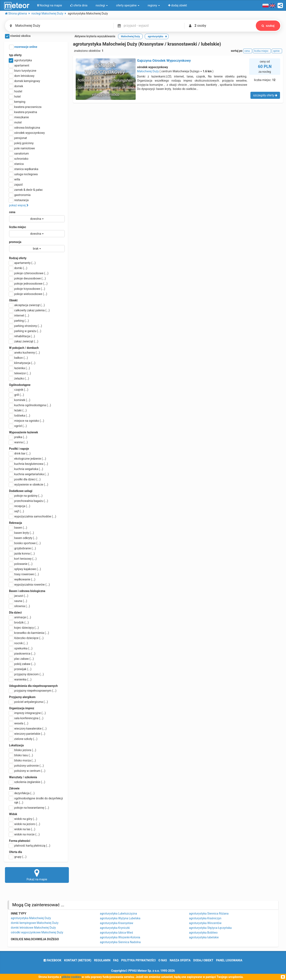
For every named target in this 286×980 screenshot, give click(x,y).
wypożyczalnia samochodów (33, 516)
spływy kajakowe (25, 569)
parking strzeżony (26, 326)
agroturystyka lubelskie (204, 937)
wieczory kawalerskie (28, 729)
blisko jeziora (23, 750)
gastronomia (20, 195)
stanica (16, 164)
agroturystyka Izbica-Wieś (116, 933)
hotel (15, 97)
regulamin (102, 960)
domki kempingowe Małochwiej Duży (35, 923)
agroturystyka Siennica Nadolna (120, 942)
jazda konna (22, 553)
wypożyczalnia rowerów (29, 585)
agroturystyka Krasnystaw (117, 923)
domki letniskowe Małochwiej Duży (33, 928)
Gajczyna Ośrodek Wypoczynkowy (164, 60)
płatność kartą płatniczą (30, 846)
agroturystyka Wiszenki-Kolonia (120, 937)
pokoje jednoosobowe (28, 284)
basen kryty (22, 533)
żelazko (19, 378)
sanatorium (19, 153)
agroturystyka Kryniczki (115, 928)
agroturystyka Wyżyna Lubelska (120, 918)
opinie (277, 51)
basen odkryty (23, 538)
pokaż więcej (19, 205)
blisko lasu (21, 755)
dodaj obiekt (203, 960)
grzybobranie (23, 548)
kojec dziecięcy (24, 628)
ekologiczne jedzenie (28, 459)
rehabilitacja (22, 336)
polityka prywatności (138, 960)
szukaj (268, 26)
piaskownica (22, 654)
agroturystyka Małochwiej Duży (31, 918)
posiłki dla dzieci (25, 479)
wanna (18, 442)
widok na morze (24, 834)
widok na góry (23, 819)
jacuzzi (19, 596)
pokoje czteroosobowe (29, 273)
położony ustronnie (26, 766)
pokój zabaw (22, 664)
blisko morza (22, 760)
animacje (20, 617)
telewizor (20, 373)
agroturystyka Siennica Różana (209, 914)
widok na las (22, 829)
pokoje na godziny (26, 496)
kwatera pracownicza (25, 107)
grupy (18, 857)
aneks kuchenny (25, 353)
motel (15, 122)
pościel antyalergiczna (29, 702)
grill (17, 395)
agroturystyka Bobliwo (203, 933)
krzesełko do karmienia (29, 633)
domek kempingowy (25, 81)
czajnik (19, 390)
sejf (17, 511)
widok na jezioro (25, 824)
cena (12, 212)
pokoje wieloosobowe (28, 294)
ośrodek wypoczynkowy (27, 133)
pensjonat (18, 138)
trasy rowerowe (24, 574)
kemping (17, 102)
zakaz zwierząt (24, 341)
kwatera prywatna (23, 112)
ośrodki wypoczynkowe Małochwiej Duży (37, 932)
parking (19, 321)
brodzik (19, 622)
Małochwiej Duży (148, 71)
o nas (163, 960)
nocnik (19, 643)
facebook (52, 960)
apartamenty (22, 263)
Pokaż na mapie (37, 875)
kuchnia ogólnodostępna (30, 405)
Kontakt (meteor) (78, 960)
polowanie (21, 564)
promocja (15, 242)
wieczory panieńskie (27, 734)
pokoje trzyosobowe (27, 289)
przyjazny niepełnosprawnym (33, 691)
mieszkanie (19, 117)
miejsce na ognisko (27, 421)
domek (16, 86)
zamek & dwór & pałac (26, 190)
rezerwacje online (23, 47)
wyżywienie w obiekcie (29, 485)
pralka (18, 437)
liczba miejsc (18, 227)
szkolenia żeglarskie (27, 782)
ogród (18, 426)
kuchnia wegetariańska (29, 474)
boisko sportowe (25, 543)
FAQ (116, 960)
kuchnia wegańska (26, 469)
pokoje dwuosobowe (28, 278)
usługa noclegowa (23, 174)
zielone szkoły (23, 739)
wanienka (20, 679)
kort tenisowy (23, 559)
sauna (18, 601)
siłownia (20, 606)
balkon (19, 358)
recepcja (20, 506)
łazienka (20, 368)
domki (18, 268)
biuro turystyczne (23, 71)
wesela (19, 723)
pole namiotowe (22, 148)
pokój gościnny (21, 143)
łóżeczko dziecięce (26, 638)
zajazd (16, 185)
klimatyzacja (22, 363)
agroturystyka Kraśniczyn (205, 918)
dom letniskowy (22, 76)
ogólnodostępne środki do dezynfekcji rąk (36, 800)
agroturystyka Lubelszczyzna (118, 914)
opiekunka (21, 648)
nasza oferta (180, 960)
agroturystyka (20, 60)
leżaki (18, 410)
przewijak (20, 669)
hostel (16, 91)
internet (19, 315)
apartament (19, 65)
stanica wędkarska (24, 169)
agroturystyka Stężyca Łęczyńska (210, 928)
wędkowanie (22, 579)
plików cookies (71, 977)
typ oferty (15, 55)
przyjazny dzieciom (26, 674)
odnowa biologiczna (25, 128)
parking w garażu (25, 331)
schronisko (19, 159)
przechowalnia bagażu (29, 501)
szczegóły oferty (265, 95)
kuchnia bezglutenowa (29, 464)
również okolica (18, 36)
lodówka (20, 416)
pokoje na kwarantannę (29, 808)
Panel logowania (229, 960)
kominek (20, 400)
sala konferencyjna (26, 718)
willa (15, 179)
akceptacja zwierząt (27, 305)
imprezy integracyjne (27, 713)
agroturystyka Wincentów (205, 923)
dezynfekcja (22, 793)
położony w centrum (27, 771)
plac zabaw (21, 659)
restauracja (19, 200)
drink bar (20, 453)
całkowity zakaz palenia (29, 310)
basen (18, 528)
